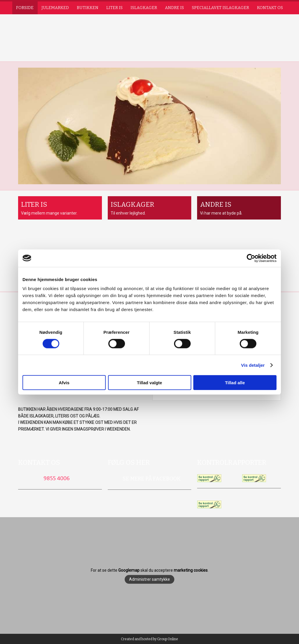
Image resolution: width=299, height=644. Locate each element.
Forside (25, 8)
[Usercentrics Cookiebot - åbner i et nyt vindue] (251, 258)
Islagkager (144, 8)
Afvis (64, 383)
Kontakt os (270, 8)
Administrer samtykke (149, 580)
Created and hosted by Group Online (149, 639)
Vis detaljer (253, 365)
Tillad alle (235, 383)
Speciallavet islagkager (220, 8)
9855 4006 (57, 478)
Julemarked (55, 8)
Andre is (174, 8)
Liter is (114, 8)
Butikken (88, 8)
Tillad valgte (149, 383)
